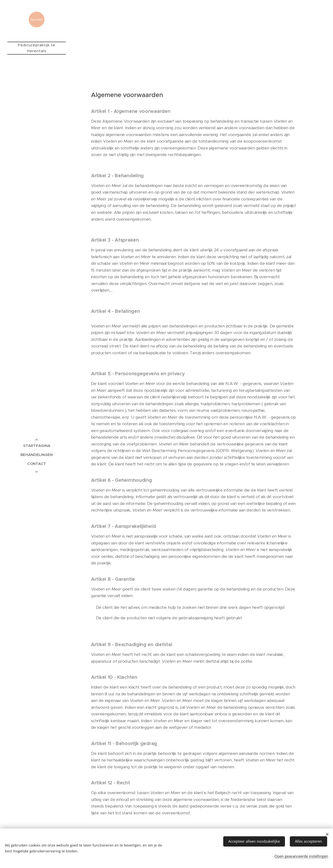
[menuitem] (37, 446)
